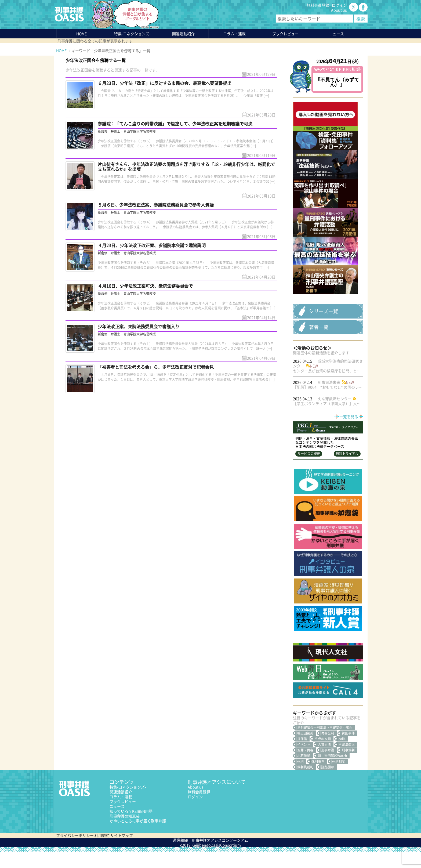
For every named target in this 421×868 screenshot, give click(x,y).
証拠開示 (328, 783)
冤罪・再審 (305, 766)
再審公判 (328, 749)
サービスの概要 (309, 469)
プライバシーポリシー (75, 851)
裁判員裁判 (305, 783)
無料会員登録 (318, 5)
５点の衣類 (323, 755)
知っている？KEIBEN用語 (131, 827)
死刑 (300, 777)
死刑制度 (339, 777)
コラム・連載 (121, 812)
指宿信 (302, 755)
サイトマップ (122, 851)
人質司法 (324, 760)
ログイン (339, 5)
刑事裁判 (348, 766)
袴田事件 (348, 749)
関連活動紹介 (183, 34)
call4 (342, 755)
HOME (81, 34)
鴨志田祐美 (305, 749)
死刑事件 (318, 777)
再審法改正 (347, 760)
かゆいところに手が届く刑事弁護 (138, 837)
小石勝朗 (304, 772)
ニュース (117, 822)
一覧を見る (349, 432)
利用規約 (102, 851)
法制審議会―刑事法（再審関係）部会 (325, 743)
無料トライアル (347, 469)
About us (339, 10)
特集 (132, 34)
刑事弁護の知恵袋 (125, 832)
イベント (304, 760)
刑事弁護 (328, 766)
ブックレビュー (285, 34)
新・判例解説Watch (332, 772)
